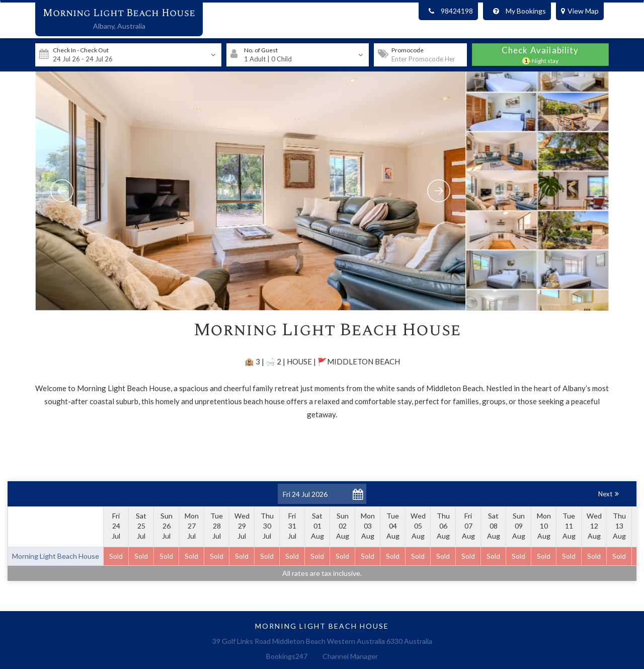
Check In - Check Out (81, 50)
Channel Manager (350, 656)
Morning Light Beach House (119, 13)
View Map (580, 11)
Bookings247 (287, 656)
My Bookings (517, 11)
